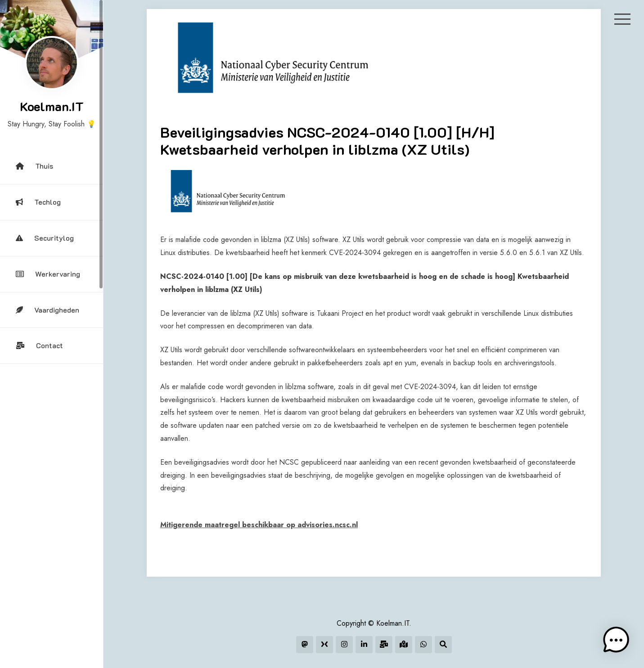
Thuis (34, 166)
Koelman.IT (52, 106)
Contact (39, 345)
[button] (616, 640)
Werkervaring (48, 274)
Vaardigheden (47, 310)
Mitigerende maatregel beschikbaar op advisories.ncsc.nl (259, 525)
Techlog (38, 202)
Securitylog (45, 238)
